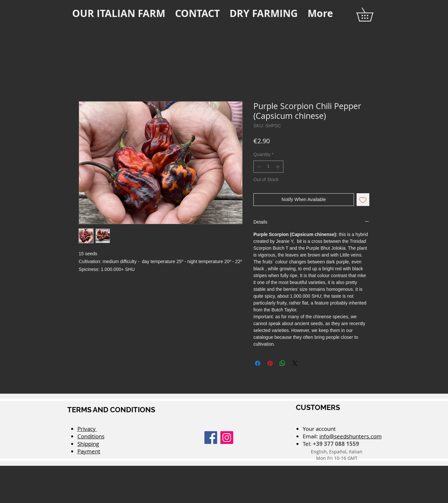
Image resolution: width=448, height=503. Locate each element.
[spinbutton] (268, 167)
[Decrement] (258, 167)
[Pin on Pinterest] (270, 363)
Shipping (88, 444)
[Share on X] (295, 363)
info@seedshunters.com (351, 436)
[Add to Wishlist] (363, 200)
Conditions (91, 436)
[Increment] (278, 167)
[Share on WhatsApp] (282, 363)
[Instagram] (227, 438)
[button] (371, 15)
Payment (89, 451)
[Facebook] (211, 438)
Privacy (87, 429)
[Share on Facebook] (258, 363)
